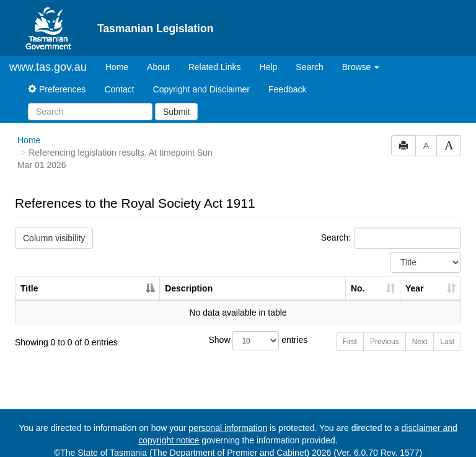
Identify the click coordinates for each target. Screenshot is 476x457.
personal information (228, 428)
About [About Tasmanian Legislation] (158, 67)
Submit (177, 112)
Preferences (57, 89)
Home (121, 66)
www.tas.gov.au (48, 67)
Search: (391, 238)
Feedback (287, 89)
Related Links (215, 67)
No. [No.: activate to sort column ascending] (358, 288)
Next (420, 342)
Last (447, 342)
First (350, 342)
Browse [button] (361, 67)
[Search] (90, 112)
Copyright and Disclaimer (201, 89)
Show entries (238, 341)
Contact (119, 89)
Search (309, 67)
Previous (385, 342)
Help (269, 67)
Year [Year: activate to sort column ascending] (415, 288)
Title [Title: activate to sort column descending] (29, 288)
